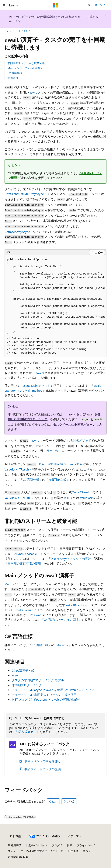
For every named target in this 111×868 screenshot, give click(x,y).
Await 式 (63, 645)
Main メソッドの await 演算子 (25, 68)
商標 (86, 851)
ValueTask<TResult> (18, 469)
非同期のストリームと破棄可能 (26, 63)
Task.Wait (35, 615)
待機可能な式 (57, 479)
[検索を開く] (89, 5)
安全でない (54, 451)
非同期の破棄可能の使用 (24, 563)
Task (42, 464)
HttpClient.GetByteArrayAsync (24, 194)
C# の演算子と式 (23, 670)
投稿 (70, 845)
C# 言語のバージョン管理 (61, 619)
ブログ (56, 845)
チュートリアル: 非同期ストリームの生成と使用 (44, 695)
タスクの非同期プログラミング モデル (38, 680)
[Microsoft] (56, 5)
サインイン (101, 5)
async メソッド (37, 385)
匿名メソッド (82, 440)
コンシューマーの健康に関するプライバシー (34, 851)
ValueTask (76, 464)
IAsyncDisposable (25, 554)
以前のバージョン (36, 845)
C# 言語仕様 (15, 73)
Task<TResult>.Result (19, 610)
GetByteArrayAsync (17, 232)
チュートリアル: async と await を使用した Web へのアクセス (53, 690)
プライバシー (85, 845)
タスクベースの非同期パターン (74, 424)
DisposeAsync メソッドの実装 (71, 559)
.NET (17, 31)
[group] (55, 306)
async (33, 92)
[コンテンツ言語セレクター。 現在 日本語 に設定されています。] (15, 836)
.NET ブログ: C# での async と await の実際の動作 (45, 699)
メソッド (14, 584)
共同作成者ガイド (27, 732)
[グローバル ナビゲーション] (4, 5)
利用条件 (73, 851)
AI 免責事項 (14, 845)
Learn (8, 31)
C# (26, 31)
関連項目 (13, 78)
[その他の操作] (103, 31)
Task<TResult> (57, 464)
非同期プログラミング (27, 685)
